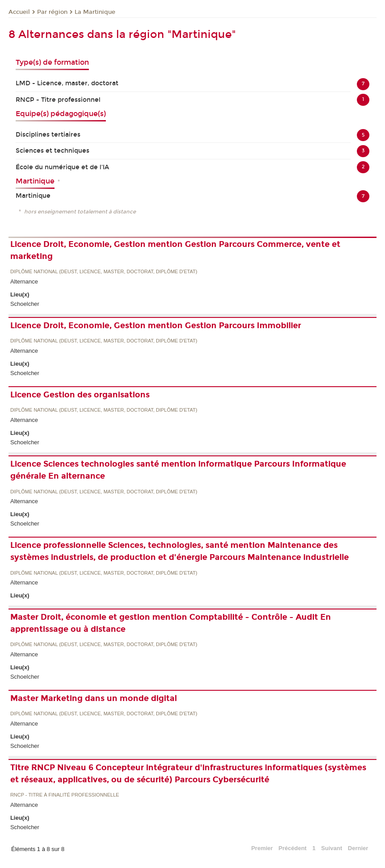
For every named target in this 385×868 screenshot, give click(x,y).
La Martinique (95, 12)
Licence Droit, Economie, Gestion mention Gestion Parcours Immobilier (156, 325)
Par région (52, 12)
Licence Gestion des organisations (80, 395)
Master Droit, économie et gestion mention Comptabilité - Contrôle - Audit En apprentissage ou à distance (171, 623)
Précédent (293, 848)
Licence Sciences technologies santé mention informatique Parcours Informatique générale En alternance (178, 470)
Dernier (358, 848)
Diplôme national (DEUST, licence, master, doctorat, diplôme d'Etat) (104, 272)
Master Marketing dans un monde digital (94, 698)
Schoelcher (25, 304)
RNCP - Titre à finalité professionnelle (65, 795)
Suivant (332, 848)
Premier (262, 848)
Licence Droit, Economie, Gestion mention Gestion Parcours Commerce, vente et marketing (175, 250)
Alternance (24, 282)
